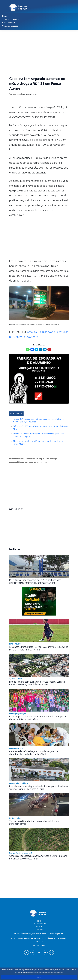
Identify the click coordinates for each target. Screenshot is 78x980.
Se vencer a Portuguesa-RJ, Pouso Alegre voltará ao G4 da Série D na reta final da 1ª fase (39, 648)
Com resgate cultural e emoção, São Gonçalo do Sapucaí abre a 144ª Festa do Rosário (37, 718)
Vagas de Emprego (10, 26)
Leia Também (16, 414)
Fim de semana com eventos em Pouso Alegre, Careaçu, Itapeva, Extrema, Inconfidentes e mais (37, 683)
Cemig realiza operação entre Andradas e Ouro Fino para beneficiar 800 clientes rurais (38, 857)
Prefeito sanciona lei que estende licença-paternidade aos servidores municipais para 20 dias (38, 788)
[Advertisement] (39, 239)
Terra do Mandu (16, 94)
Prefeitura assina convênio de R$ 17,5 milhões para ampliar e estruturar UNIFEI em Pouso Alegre (35, 581)
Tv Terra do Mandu (10, 19)
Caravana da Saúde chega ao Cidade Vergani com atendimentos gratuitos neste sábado (34, 753)
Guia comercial (9, 23)
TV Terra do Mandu (39, 924)
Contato (39, 929)
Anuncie (39, 926)
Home (5, 16)
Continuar (39, 977)
